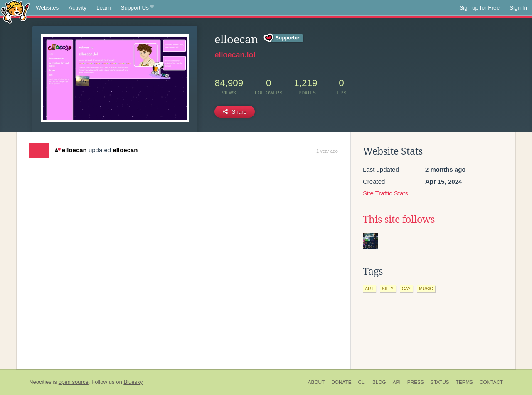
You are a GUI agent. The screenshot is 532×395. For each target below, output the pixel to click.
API (397, 382)
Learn (104, 8)
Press (416, 382)
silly (388, 289)
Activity (78, 8)
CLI (362, 382)
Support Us (137, 8)
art (369, 289)
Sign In (518, 8)
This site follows (399, 220)
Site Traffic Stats (385, 193)
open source (74, 382)
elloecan (71, 150)
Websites (47, 8)
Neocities (40, 382)
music (426, 289)
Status (440, 382)
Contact (491, 382)
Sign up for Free (479, 8)
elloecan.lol (235, 55)
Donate (341, 382)
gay (406, 289)
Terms (464, 382)
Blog (379, 382)
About (316, 382)
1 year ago (327, 151)
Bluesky (133, 382)
